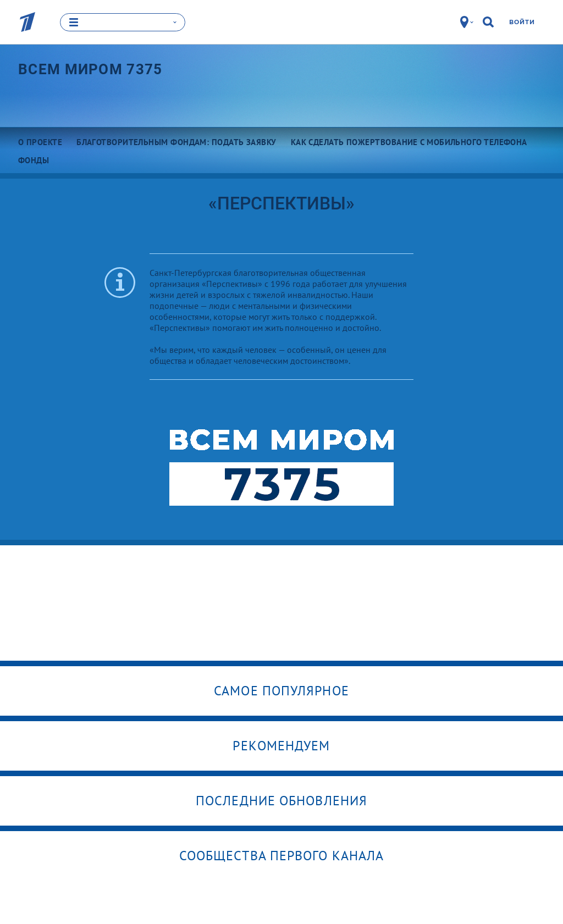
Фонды (34, 160)
